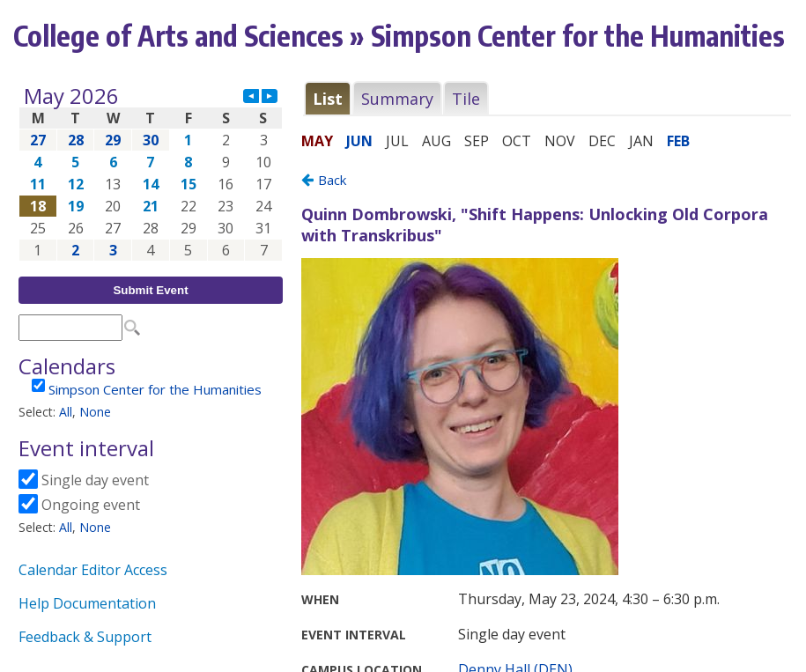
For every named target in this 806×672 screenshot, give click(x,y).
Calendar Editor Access (93, 570)
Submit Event (150, 290)
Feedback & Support (85, 637)
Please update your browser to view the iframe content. (151, 173)
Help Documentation (87, 603)
